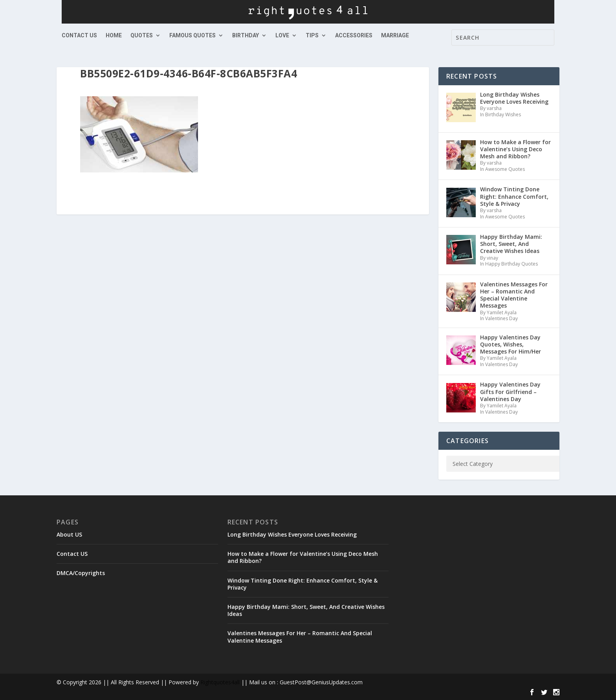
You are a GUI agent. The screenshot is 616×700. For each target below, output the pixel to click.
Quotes (142, 36)
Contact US (79, 36)
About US (69, 534)
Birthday (246, 36)
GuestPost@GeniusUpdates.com (321, 682)
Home (114, 36)
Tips (312, 36)
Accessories (354, 36)
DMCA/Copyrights (81, 573)
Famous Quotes (192, 36)
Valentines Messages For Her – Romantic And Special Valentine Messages (300, 637)
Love (282, 36)
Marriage (395, 36)
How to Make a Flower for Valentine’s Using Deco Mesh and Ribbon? (303, 557)
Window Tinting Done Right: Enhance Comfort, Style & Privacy (302, 584)
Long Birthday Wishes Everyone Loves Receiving (292, 534)
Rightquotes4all (220, 682)
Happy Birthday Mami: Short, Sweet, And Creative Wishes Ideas (306, 610)
